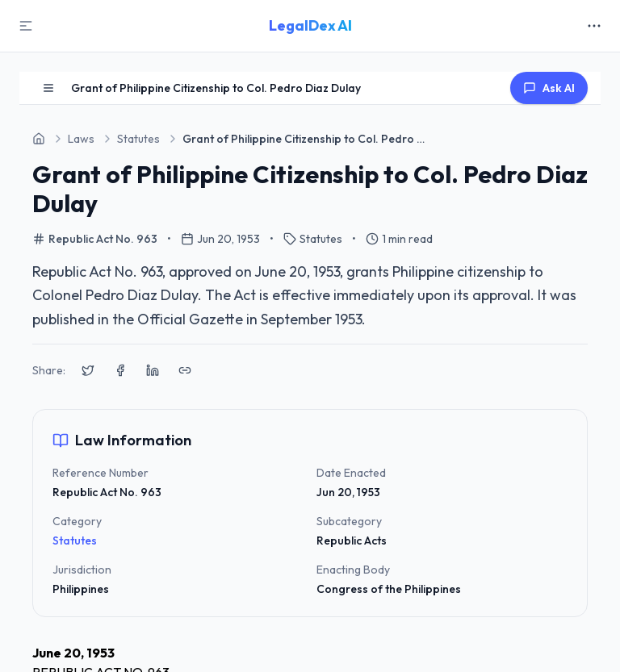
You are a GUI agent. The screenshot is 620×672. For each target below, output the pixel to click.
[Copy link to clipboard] (185, 370)
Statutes (75, 541)
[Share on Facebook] (120, 370)
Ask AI (549, 88)
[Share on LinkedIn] (153, 370)
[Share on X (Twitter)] (88, 370)
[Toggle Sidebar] (26, 26)
